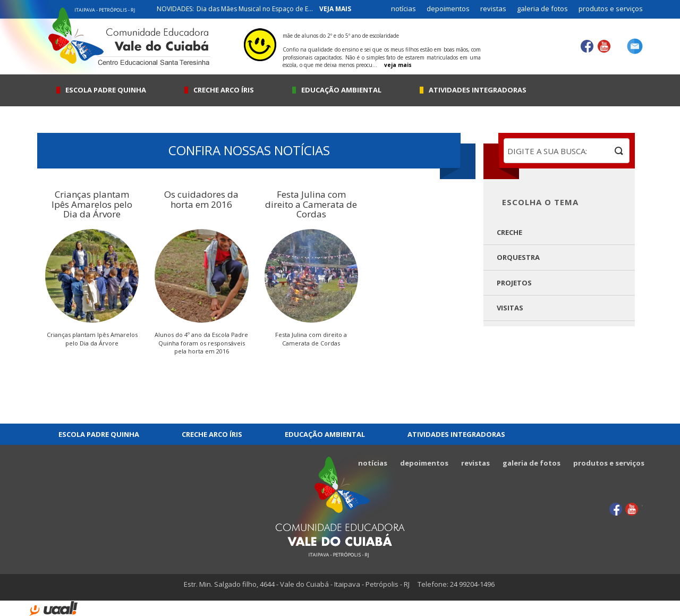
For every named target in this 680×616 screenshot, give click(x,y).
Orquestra (518, 257)
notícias (403, 9)
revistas (493, 9)
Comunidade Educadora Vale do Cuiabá (340, 506)
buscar (619, 151)
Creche (509, 232)
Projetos (514, 283)
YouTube (604, 47)
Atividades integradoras (478, 90)
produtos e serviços (611, 9)
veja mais (335, 9)
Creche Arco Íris (224, 90)
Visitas (510, 308)
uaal (53, 609)
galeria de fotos (542, 9)
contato (635, 46)
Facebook (587, 47)
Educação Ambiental (341, 90)
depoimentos (448, 9)
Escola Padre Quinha (106, 90)
